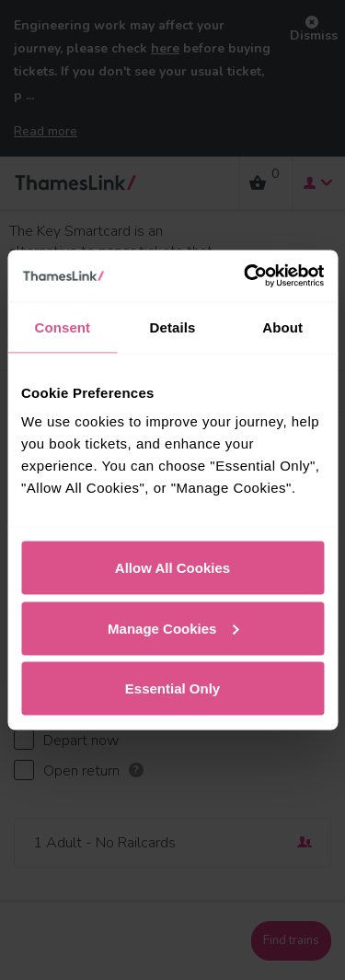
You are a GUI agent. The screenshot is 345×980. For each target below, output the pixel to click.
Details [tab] (173, 327)
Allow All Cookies (172, 568)
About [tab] (282, 327)
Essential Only (172, 688)
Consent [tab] (62, 327)
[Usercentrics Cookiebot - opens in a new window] (246, 276)
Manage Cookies (173, 628)
